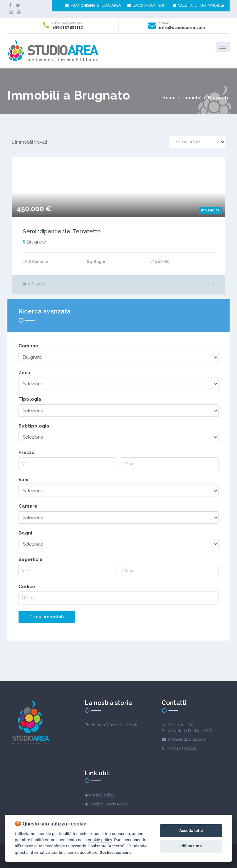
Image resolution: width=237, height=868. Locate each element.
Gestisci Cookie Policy (108, 804)
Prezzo (27, 452)
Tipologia (30, 399)
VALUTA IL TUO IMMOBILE (198, 6)
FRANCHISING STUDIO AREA (93, 6)
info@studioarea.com (182, 27)
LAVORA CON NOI (146, 6)
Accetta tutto (191, 831)
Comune (28, 346)
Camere (28, 506)
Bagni (25, 533)
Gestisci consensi (116, 852)
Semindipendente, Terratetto (62, 231)
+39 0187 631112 (68, 27)
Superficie (31, 559)
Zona (25, 373)
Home (169, 98)
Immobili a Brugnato (207, 98)
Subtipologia (34, 426)
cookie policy (100, 840)
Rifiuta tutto (191, 846)
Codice (27, 587)
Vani (23, 480)
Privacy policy (102, 795)
